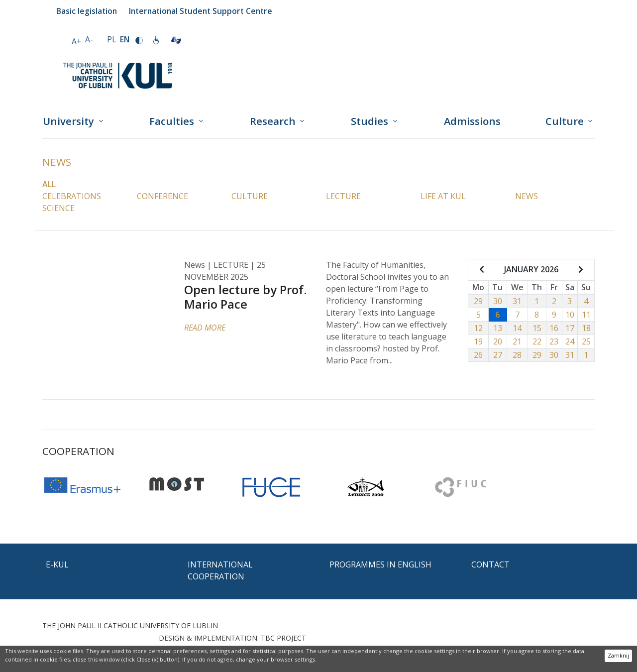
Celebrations (72, 196)
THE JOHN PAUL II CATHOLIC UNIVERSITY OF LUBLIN (130, 625)
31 (517, 301)
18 (586, 328)
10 (570, 315)
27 (498, 355)
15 (537, 328)
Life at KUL (443, 196)
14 (517, 328)
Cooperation (78, 451)
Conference (162, 196)
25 (586, 341)
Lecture (343, 196)
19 (478, 341)
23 (554, 341)
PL (111, 39)
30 (498, 301)
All (49, 184)
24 (570, 341)
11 (586, 315)
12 (478, 328)
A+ (76, 41)
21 (517, 341)
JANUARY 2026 (531, 269)
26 (478, 355)
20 (498, 341)
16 (554, 328)
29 (478, 301)
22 (537, 341)
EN (125, 39)
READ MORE (205, 328)
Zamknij (618, 655)
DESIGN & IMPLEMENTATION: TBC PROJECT (232, 638)
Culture (250, 196)
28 (517, 355)
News (57, 162)
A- (89, 39)
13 (498, 328)
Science (58, 208)
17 (570, 328)
